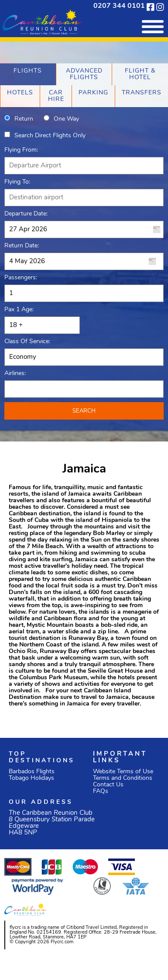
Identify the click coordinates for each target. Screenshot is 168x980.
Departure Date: (26, 214)
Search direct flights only (50, 136)
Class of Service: (27, 342)
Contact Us (108, 785)
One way (66, 119)
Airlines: (15, 374)
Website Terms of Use (123, 772)
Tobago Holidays (31, 778)
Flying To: (17, 182)
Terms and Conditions (123, 778)
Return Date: (22, 246)
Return (24, 119)
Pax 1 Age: (19, 310)
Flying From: (21, 150)
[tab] (28, 74)
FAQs (101, 791)
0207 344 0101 (119, 6)
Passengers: (21, 278)
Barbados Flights (32, 772)
